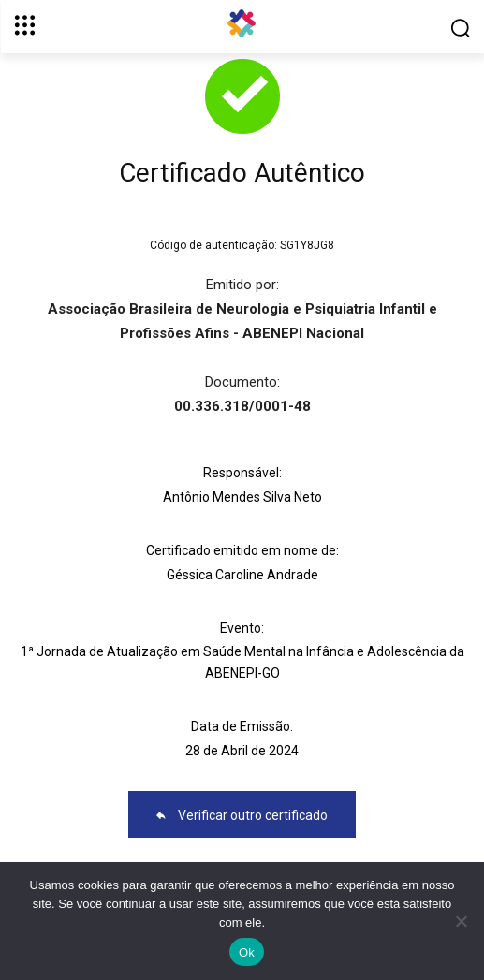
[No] (461, 921)
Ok (247, 952)
